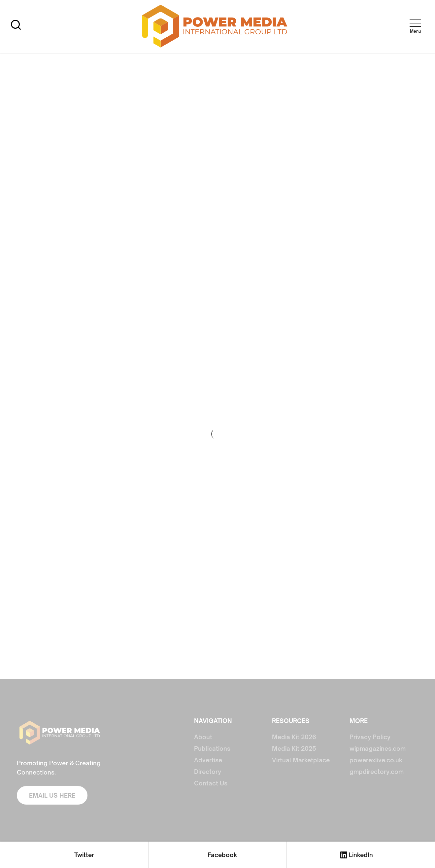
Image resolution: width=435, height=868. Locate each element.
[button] (415, 25)
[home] (215, 27)
